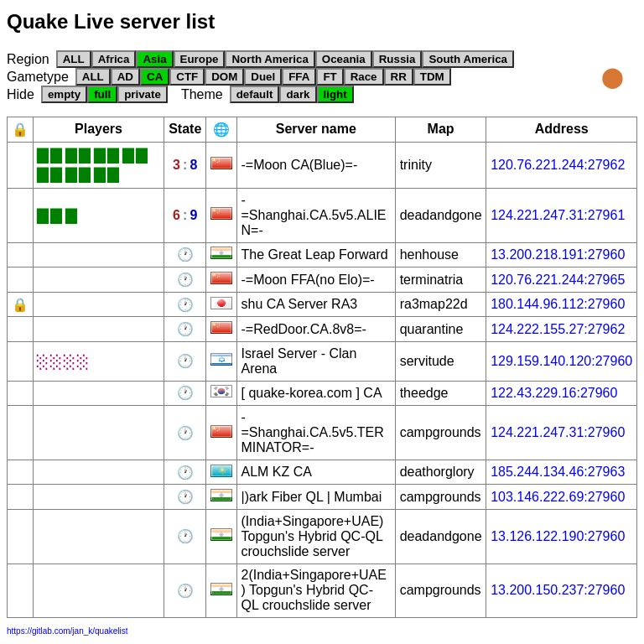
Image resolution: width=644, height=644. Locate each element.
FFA (299, 77)
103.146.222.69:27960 (558, 497)
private (143, 94)
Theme (202, 94)
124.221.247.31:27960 (558, 432)
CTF (187, 77)
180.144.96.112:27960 (558, 304)
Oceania (344, 59)
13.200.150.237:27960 (558, 590)
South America (468, 59)
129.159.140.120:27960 (561, 361)
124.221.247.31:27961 (558, 215)
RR (399, 77)
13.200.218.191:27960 (558, 254)
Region (28, 59)
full (102, 94)
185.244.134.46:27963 (558, 472)
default (255, 94)
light (335, 94)
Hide (21, 94)
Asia (154, 59)
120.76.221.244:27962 (558, 165)
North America (270, 59)
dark (298, 94)
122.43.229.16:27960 (554, 393)
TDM (432, 77)
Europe (200, 59)
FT (330, 77)
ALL (74, 59)
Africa (114, 59)
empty (64, 94)
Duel (263, 77)
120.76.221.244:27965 (558, 280)
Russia (397, 59)
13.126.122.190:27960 (558, 536)
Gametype (38, 77)
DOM (224, 77)
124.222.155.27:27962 (558, 329)
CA (155, 77)
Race (364, 77)
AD (125, 77)
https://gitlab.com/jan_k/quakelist (68, 631)
